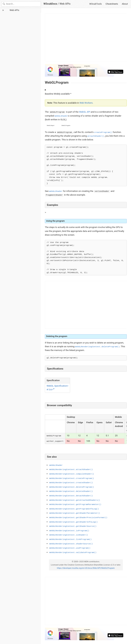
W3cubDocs (50, 4)
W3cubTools (96, 4)
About (125, 4)
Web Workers (86, 103)
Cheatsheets (112, 4)
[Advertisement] (86, 37)
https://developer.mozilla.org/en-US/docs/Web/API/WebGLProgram (86, 568)
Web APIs (65, 4)
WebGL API (85, 112)
